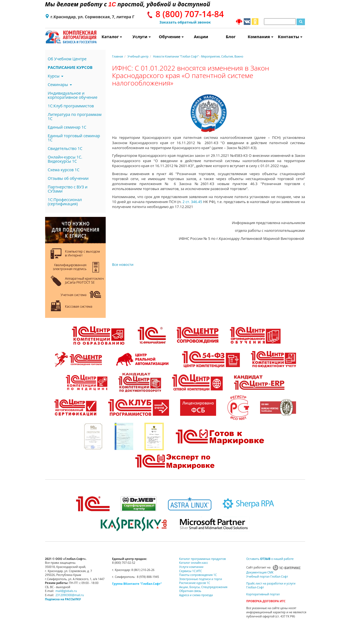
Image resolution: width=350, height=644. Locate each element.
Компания (260, 37)
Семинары (60, 85)
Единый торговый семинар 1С (74, 138)
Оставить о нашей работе (270, 559)
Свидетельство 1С (65, 148)
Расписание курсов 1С (195, 583)
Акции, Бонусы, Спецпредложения (203, 587)
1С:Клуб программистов (71, 106)
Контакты (290, 37)
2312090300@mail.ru (70, 595)
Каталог (112, 37)
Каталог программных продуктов (203, 559)
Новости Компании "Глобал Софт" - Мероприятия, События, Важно (198, 56)
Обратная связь (190, 591)
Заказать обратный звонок (185, 22)
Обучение (171, 37)
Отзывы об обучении (68, 178)
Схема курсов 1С (64, 170)
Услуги (142, 37)
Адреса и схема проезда (196, 595)
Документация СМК (260, 572)
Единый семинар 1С (67, 127)
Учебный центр (138, 56)
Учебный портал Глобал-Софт (267, 577)
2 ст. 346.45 (192, 202)
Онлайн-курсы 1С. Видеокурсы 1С (65, 159)
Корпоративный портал (263, 594)
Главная (118, 56)
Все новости (123, 264)
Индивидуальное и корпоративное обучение (73, 95)
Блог (231, 37)
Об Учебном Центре (67, 59)
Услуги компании (191, 567)
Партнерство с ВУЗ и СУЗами (68, 189)
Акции (201, 37)
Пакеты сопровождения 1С (198, 575)
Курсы (56, 76)
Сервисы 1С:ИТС (191, 571)
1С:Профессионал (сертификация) (65, 202)
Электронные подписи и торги (201, 579)
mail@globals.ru (66, 591)
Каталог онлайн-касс (194, 563)
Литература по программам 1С (75, 116)
